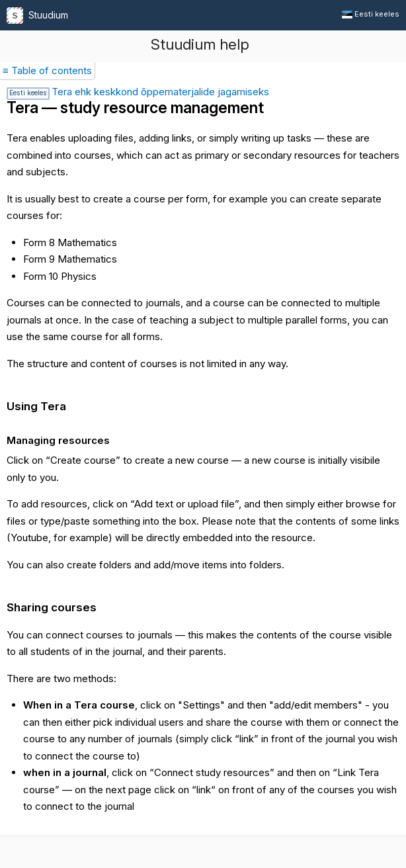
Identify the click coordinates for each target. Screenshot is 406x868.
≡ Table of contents (47, 70)
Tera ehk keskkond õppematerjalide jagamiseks (138, 92)
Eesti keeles (371, 14)
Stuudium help (200, 44)
